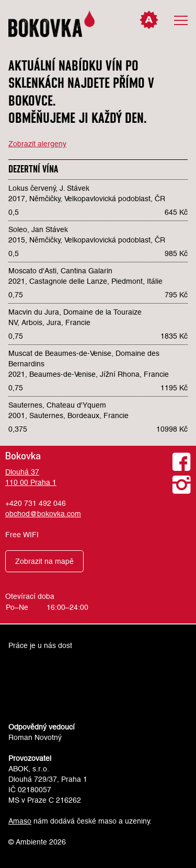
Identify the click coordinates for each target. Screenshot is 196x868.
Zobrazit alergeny (37, 144)
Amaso (20, 821)
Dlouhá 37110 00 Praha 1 (31, 477)
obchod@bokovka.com (43, 514)
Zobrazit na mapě (44, 561)
